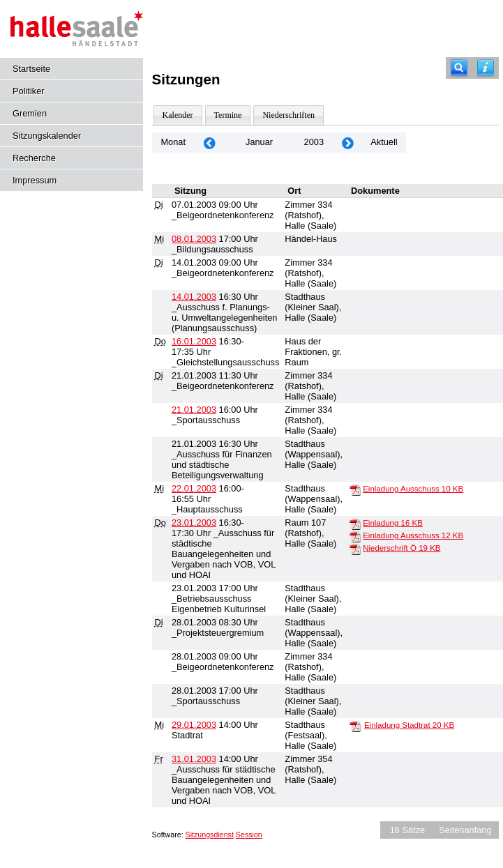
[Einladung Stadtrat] (355, 726)
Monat (173, 142)
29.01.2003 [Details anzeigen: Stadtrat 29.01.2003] (194, 725)
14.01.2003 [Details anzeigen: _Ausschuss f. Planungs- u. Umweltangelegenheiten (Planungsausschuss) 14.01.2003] (194, 297)
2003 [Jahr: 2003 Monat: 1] (314, 142)
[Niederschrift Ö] (355, 549)
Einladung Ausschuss (413, 489)
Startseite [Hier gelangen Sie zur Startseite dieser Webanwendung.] (31, 69)
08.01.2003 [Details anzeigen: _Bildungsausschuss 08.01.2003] (194, 239)
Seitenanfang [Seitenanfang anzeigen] (465, 830)
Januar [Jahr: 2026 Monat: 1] (259, 142)
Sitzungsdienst (210, 835)
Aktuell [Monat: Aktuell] (384, 142)
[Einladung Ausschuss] (355, 489)
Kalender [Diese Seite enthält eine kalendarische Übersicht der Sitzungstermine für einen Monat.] (178, 115)
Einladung (393, 523)
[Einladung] (355, 524)
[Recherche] (459, 68)
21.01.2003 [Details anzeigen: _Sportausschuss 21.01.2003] (194, 410)
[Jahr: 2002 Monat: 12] (209, 143)
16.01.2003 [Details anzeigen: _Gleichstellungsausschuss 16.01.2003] (194, 341)
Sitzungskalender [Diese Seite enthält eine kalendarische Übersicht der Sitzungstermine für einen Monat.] (47, 136)
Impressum (35, 180)
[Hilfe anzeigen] (486, 68)
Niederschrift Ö (401, 548)
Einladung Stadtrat (409, 725)
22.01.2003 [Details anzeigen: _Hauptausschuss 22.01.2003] (194, 488)
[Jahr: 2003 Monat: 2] (347, 143)
